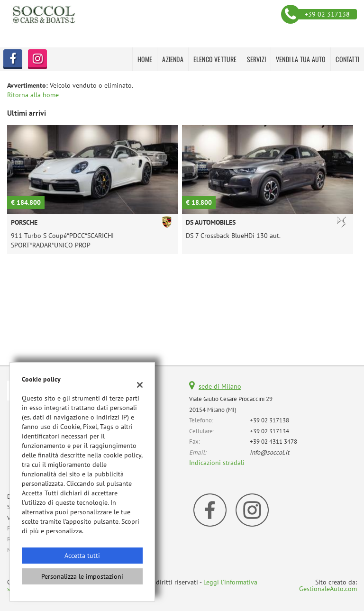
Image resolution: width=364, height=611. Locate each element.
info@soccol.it (270, 452)
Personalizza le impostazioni (82, 576)
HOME (145, 59)
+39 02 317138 (269, 420)
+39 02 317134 (269, 431)
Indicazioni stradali (217, 463)
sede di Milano (220, 386)
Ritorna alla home (33, 95)
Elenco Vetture (215, 59)
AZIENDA (173, 59)
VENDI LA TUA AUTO (301, 59)
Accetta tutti (82, 556)
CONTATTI (347, 59)
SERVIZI (256, 59)
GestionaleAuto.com (328, 589)
